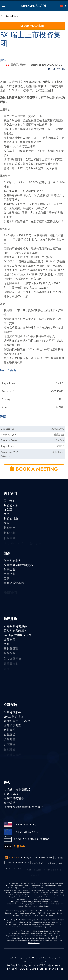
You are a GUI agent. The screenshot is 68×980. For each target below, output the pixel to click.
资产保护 (10, 803)
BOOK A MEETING (34, 469)
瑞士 (23, 65)
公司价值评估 (12, 660)
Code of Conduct (16, 871)
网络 (7, 514)
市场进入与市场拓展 (17, 790)
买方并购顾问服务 (15, 631)
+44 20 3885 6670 (26, 832)
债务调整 (10, 740)
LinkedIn (12, 858)
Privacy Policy (29, 858)
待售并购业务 (12, 561)
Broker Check (34, 943)
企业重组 (10, 735)
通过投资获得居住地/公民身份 (24, 808)
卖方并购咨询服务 (15, 626)
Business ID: (38, 65)
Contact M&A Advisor (33, 26)
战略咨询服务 (12, 712)
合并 (7, 644)
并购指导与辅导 (14, 798)
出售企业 (10, 574)
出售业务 (19, 846)
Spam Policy (46, 858)
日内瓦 (15, 65)
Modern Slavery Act (51, 865)
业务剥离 (10, 640)
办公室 (8, 510)
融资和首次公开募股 (17, 721)
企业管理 (10, 730)
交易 (7, 579)
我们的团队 (11, 505)
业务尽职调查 (12, 726)
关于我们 (10, 501)
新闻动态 (10, 529)
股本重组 (10, 746)
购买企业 (10, 569)
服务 (7, 524)
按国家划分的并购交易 (18, 565)
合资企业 (10, 654)
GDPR (35, 864)
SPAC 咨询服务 (14, 717)
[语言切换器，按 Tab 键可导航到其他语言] (58, 6)
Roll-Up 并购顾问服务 (18, 635)
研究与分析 (11, 794)
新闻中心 (10, 534)
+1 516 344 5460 (25, 825)
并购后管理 (11, 649)
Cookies (59, 858)
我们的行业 (11, 519)
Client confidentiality (18, 863)
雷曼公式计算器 (14, 584)
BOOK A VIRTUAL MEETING (32, 839)
